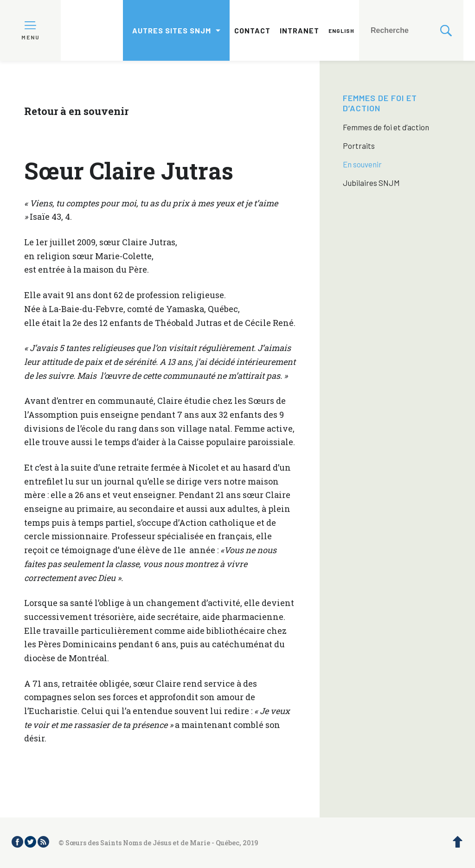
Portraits (359, 146)
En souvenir (362, 164)
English (341, 31)
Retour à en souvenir (76, 111)
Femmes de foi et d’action (380, 103)
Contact (252, 30)
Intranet (299, 30)
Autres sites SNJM (172, 30)
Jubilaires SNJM (371, 183)
